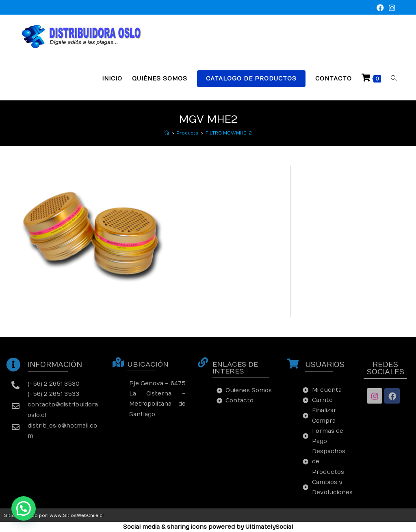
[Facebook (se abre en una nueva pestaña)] (380, 8)
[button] (24, 508)
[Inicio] (167, 133)
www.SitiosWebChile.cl (77, 516)
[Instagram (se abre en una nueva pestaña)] (391, 8)
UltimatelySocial (269, 527)
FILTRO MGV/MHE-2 (229, 133)
